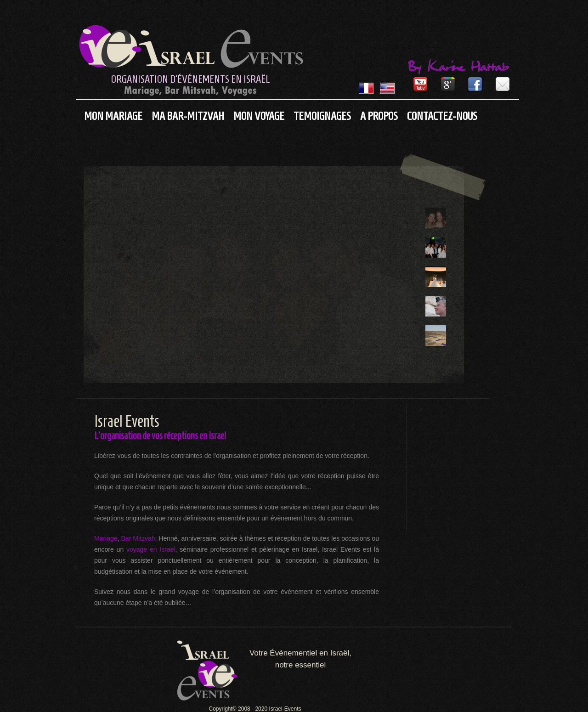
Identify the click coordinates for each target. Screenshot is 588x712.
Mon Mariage (113, 116)
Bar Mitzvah (137, 538)
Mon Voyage (259, 116)
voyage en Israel (151, 549)
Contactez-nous (442, 116)
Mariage (106, 538)
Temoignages (322, 116)
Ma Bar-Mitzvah (188, 116)
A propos (379, 116)
